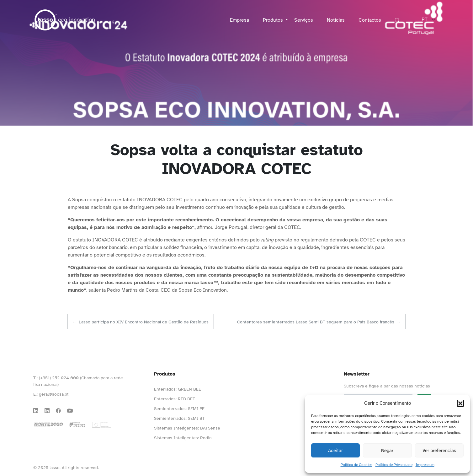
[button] (460, 403)
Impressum (425, 465)
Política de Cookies (356, 465)
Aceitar (335, 451)
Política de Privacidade (394, 465)
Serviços (304, 20)
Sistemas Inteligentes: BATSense (187, 428)
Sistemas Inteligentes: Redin (183, 438)
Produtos (274, 20)
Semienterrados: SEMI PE (179, 409)
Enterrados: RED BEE (175, 399)
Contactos (370, 20)
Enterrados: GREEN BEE (178, 389)
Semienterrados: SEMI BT (179, 418)
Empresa (239, 20)
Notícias (336, 20)
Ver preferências (439, 451)
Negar (387, 451)
